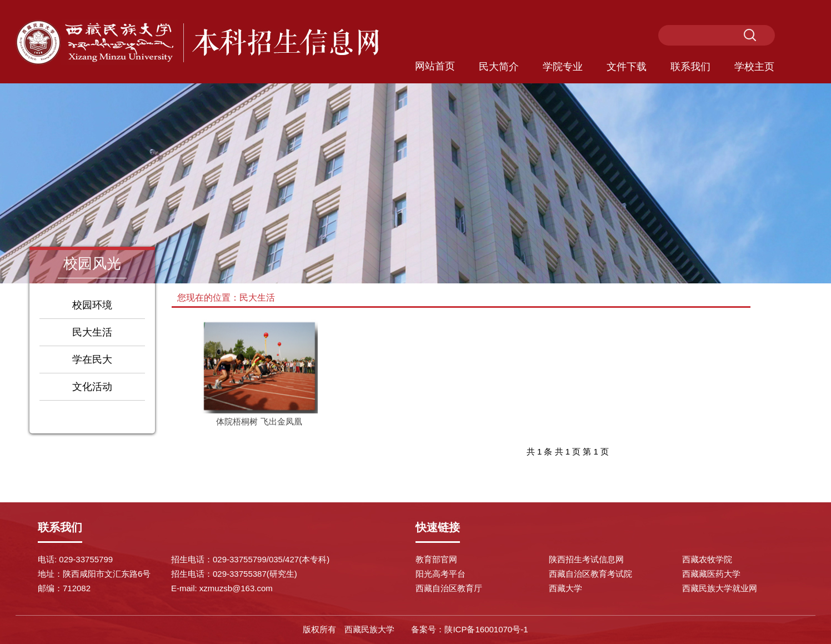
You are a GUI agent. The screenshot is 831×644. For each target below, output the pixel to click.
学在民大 (92, 360)
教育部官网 (436, 559)
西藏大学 (565, 588)
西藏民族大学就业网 (720, 588)
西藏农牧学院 (707, 559)
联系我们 (690, 67)
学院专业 (563, 67)
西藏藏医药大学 (711, 574)
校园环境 (92, 305)
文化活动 (92, 387)
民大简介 (499, 67)
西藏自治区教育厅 (449, 588)
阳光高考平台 (440, 574)
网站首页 (435, 66)
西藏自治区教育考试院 (590, 574)
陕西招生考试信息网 (586, 559)
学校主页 (754, 67)
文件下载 (627, 67)
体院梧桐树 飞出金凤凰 (259, 421)
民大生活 (92, 332)
